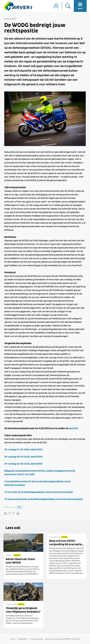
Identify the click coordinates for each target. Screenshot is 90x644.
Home (13, 639)
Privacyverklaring (36, 639)
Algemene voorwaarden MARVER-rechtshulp (62, 639)
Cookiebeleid (22, 639)
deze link (73, 428)
